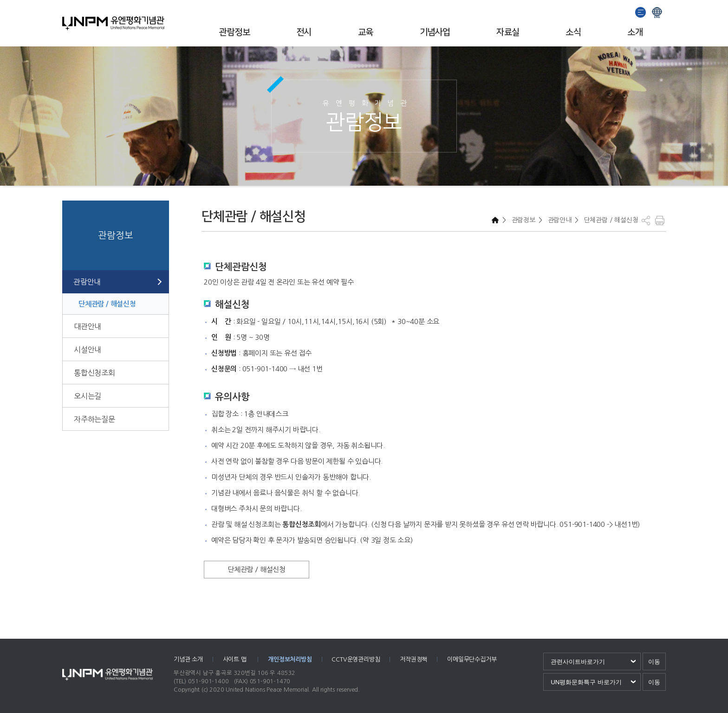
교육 (366, 32)
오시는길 (88, 396)
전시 (304, 32)
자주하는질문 (94, 419)
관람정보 (234, 32)
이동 (654, 662)
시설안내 (88, 350)
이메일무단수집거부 (472, 659)
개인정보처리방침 (290, 659)
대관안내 (88, 326)
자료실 (508, 32)
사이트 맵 (236, 659)
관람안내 (87, 282)
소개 (635, 32)
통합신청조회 (94, 373)
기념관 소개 (188, 659)
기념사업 (435, 32)
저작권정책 (413, 659)
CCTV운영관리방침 (356, 659)
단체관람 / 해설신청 (107, 304)
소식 (573, 32)
